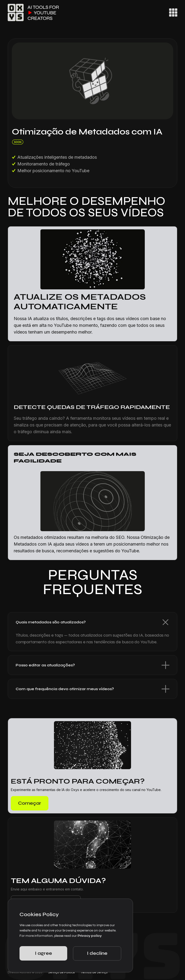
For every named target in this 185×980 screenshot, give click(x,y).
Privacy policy (90, 936)
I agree (43, 953)
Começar (30, 803)
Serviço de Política (61, 972)
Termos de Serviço (94, 972)
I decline (97, 953)
